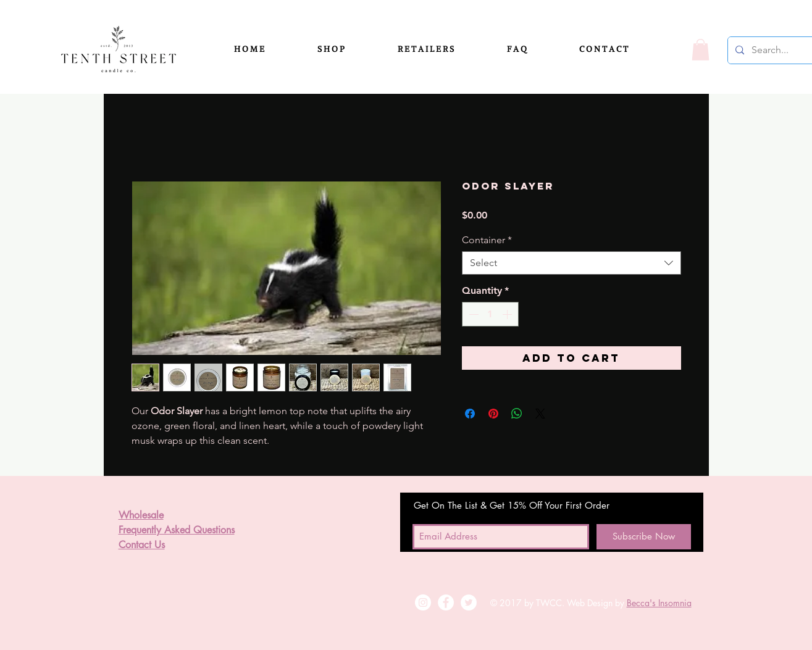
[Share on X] (540, 414)
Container (487, 240)
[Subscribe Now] (644, 537)
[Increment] (508, 314)
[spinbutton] (490, 314)
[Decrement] (472, 314)
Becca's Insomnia (659, 603)
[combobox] (571, 263)
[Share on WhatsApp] (517, 414)
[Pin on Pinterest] (493, 414)
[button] (348, 49)
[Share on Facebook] (470, 414)
